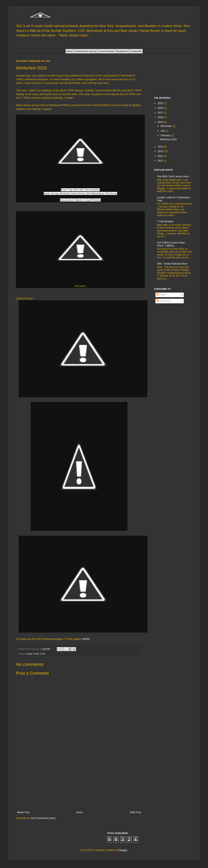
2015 (161, 122)
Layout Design (107, 51)
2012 (161, 156)
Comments (163, 301)
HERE (86, 639)
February (166, 135)
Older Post (135, 812)
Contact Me (136, 51)
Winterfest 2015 (168, 139)
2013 (161, 151)
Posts (161, 295)
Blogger (123, 850)
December (166, 126)
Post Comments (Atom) (43, 818)
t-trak (42, 654)
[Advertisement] (79, 786)
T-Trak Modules (165, 222)
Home (70, 51)
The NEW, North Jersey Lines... (174, 176)
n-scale (29, 654)
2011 (161, 161)
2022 (161, 103)
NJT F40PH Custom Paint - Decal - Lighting (171, 244)
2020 (161, 108)
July (163, 131)
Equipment (122, 51)
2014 (161, 147)
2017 (161, 113)
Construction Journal (86, 51)
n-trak (36, 654)
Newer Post (23, 812)
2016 (161, 117)
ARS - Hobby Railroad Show (172, 264)
